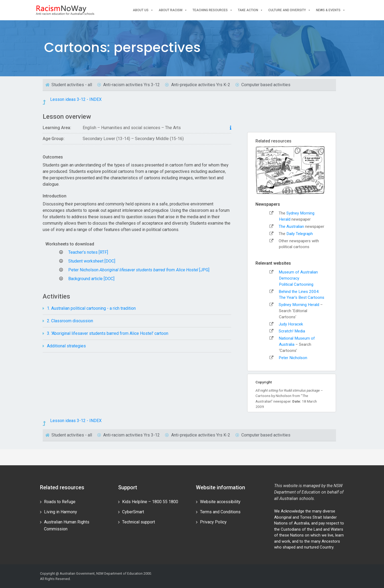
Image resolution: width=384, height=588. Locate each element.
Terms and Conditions (220, 512)
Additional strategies (66, 346)
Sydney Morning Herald (299, 305)
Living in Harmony (61, 512)
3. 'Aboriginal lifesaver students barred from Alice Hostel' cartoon (108, 333)
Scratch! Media (292, 331)
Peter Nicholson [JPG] (139, 270)
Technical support (139, 522)
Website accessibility (220, 502)
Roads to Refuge (60, 502)
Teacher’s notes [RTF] (88, 252)
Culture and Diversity (289, 10)
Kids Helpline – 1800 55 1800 (150, 502)
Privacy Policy (213, 522)
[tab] (137, 309)
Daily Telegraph (300, 234)
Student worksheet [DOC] (92, 261)
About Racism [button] (173, 10)
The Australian (291, 227)
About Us (143, 10)
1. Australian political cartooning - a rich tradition (91, 308)
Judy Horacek (291, 324)
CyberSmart (133, 512)
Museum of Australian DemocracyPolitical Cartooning (298, 278)
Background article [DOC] (91, 279)
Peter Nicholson (293, 358)
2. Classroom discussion (70, 321)
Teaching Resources (213, 10)
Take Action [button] (250, 10)
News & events (331, 10)
